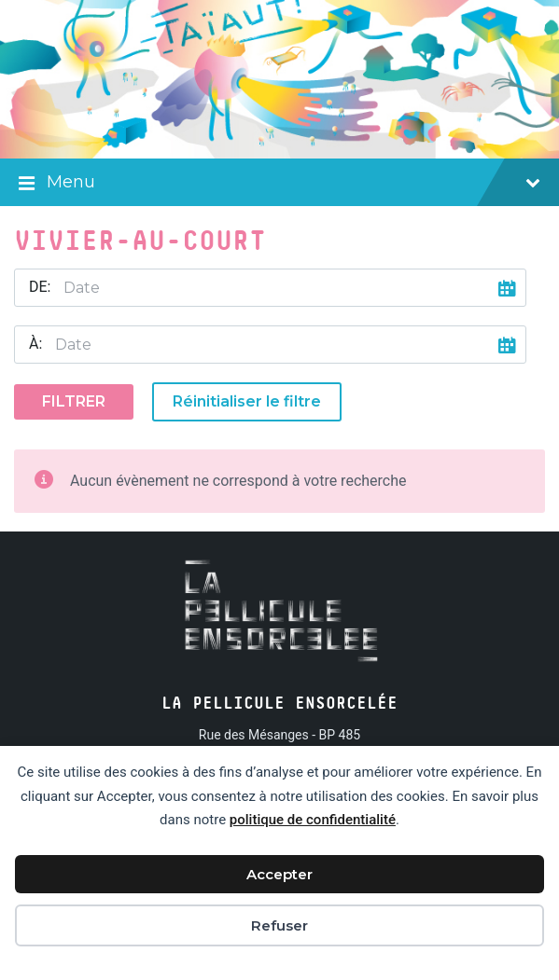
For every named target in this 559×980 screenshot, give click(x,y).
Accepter (279, 874)
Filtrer (74, 401)
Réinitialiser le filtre (247, 401)
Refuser (279, 925)
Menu (279, 184)
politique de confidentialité (313, 820)
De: (40, 287)
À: (35, 344)
